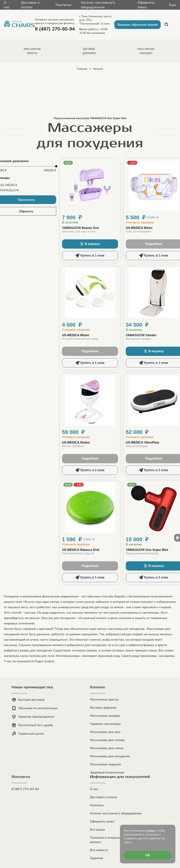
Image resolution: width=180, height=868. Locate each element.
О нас (7, 5)
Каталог (98, 69)
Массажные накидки (105, 716)
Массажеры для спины (107, 748)
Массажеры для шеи (105, 732)
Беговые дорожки (103, 708)
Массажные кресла (104, 699)
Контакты (63, 5)
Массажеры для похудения (110, 756)
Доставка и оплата (30, 5)
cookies (151, 831)
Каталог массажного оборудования (98, 5)
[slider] (56, 166)
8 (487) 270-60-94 (25, 789)
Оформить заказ (146, 5)
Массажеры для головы (107, 740)
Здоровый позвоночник (107, 772)
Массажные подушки (105, 764)
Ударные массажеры (105, 724)
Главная (82, 69)
